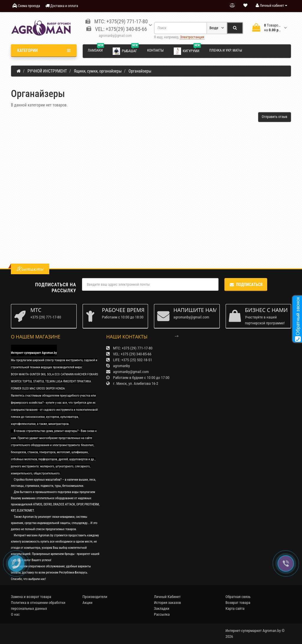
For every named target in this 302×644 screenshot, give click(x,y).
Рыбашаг (126, 51)
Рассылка (162, 614)
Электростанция (192, 37)
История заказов (168, 603)
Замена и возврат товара (31, 597)
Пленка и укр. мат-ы (226, 50)
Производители (95, 597)
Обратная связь (238, 597)
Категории (44, 50)
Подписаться (246, 285)
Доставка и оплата (62, 6)
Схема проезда (26, 6)
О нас (15, 614)
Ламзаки (96, 50)
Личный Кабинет (167, 597)
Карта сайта (235, 608)
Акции (88, 603)
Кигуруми (187, 51)
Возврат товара (238, 603)
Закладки (162, 608)
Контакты (155, 50)
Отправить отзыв (275, 117)
